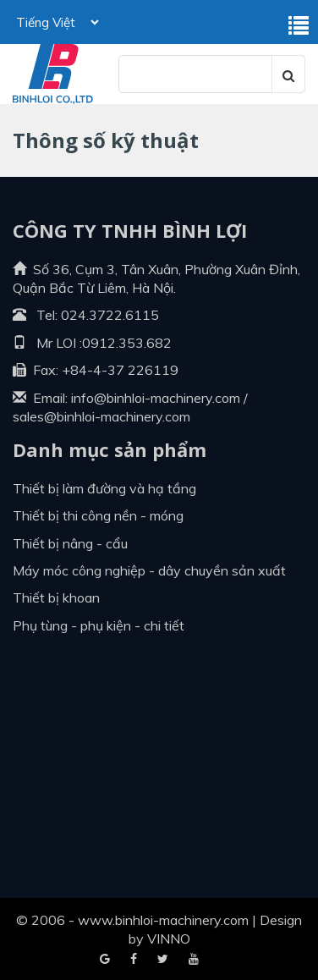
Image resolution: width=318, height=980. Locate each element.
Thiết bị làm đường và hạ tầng (104, 488)
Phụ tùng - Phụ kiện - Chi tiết (99, 625)
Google (134, 960)
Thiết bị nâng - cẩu (70, 543)
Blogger (194, 960)
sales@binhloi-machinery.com (101, 416)
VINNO (169, 939)
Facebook (105, 960)
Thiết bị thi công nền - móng (98, 515)
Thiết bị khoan (56, 597)
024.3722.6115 (110, 315)
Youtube (163, 960)
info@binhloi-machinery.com (156, 398)
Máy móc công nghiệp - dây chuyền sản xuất (149, 570)
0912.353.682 (127, 343)
